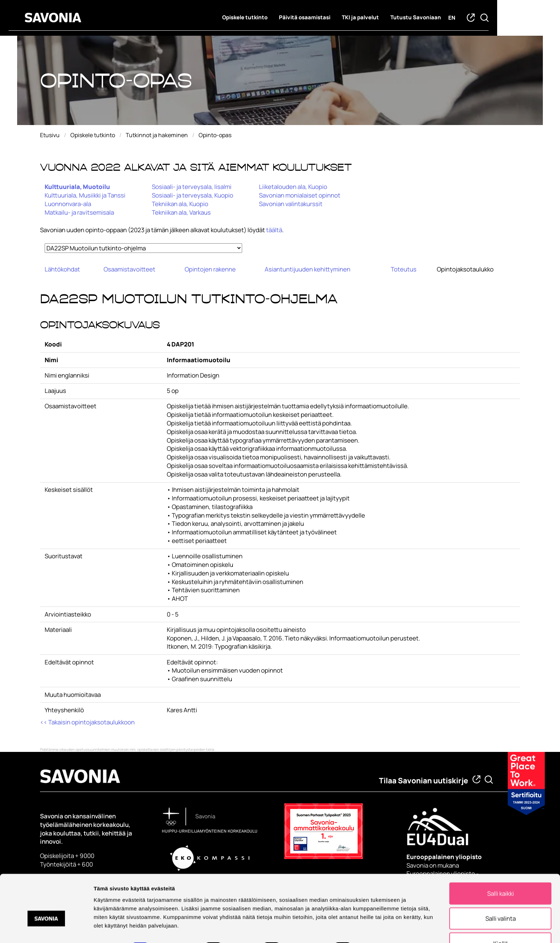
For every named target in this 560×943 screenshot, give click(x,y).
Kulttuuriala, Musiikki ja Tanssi (85, 195)
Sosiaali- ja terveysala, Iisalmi (192, 187)
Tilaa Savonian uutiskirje (424, 780)
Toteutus (404, 269)
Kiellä (501, 923)
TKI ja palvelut (392, 18)
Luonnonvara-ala (68, 204)
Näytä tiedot (382, 928)
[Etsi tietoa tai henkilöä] (489, 780)
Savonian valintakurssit (291, 204)
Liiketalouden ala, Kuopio (293, 187)
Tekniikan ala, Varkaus (181, 212)
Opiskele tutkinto (276, 18)
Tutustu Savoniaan (447, 18)
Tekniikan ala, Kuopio (180, 204)
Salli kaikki (501, 873)
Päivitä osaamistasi (336, 18)
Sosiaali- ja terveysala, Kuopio (192, 195)
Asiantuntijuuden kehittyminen (307, 269)
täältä (274, 230)
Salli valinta (501, 898)
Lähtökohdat (62, 269)
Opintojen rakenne (210, 269)
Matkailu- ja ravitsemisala (79, 212)
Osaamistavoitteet (129, 269)
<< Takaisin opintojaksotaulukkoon (87, 722)
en (483, 18)
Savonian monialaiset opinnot (300, 195)
